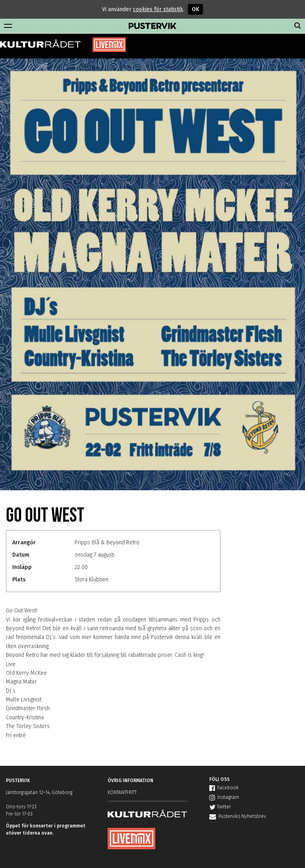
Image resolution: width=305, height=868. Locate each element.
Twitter (220, 807)
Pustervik (152, 26)
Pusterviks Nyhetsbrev (238, 816)
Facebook (224, 788)
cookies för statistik (158, 9)
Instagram (224, 797)
